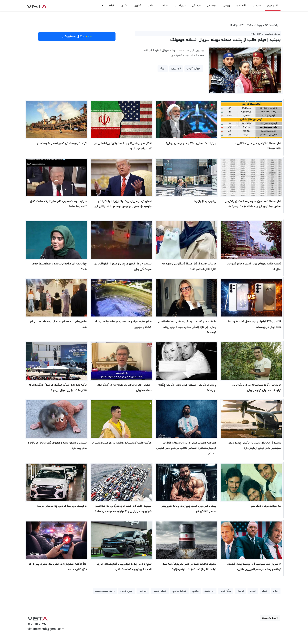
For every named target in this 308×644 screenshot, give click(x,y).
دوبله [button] (163, 68)
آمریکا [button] (253, 591)
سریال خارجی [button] (194, 68)
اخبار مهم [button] (273, 6)
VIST (37, 5)
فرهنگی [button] (196, 6)
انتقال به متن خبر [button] (77, 37)
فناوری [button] (137, 6)
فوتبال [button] (240, 591)
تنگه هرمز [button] (226, 591)
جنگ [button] (265, 591)
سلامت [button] (164, 6)
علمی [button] (150, 6)
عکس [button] (124, 6)
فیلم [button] (112, 6)
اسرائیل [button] (143, 591)
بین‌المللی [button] (180, 6)
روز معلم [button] (209, 591)
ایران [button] (276, 591)
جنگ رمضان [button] (160, 591)
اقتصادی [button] (241, 6)
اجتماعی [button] (212, 6)
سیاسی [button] (257, 6)
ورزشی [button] (226, 6)
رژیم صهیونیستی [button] (105, 591)
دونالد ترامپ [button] (179, 591)
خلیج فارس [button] (127, 591)
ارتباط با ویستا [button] (270, 618)
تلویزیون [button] (176, 68)
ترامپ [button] (195, 591)
